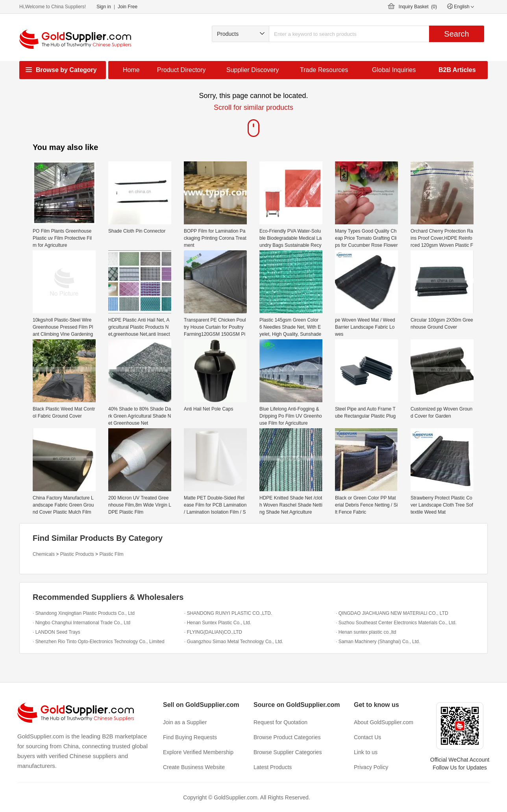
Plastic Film (111, 554)
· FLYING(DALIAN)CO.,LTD (213, 632)
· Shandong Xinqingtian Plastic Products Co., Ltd (84, 613)
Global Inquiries (394, 70)
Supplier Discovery (253, 70)
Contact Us (367, 737)
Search (456, 34)
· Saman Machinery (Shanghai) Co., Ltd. (378, 642)
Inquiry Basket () (418, 7)
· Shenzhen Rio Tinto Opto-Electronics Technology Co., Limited (99, 642)
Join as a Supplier (185, 722)
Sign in (104, 7)
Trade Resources (324, 70)
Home (131, 70)
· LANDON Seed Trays (56, 632)
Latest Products (273, 767)
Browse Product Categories (287, 737)
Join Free (128, 7)
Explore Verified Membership (198, 752)
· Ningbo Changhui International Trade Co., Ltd (81, 623)
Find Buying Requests (190, 737)
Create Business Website (194, 767)
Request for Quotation (280, 722)
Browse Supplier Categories (288, 752)
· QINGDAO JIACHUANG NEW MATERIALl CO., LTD (392, 613)
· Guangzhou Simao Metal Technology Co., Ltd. (234, 642)
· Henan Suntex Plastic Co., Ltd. (218, 623)
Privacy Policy (371, 767)
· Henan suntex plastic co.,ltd (366, 632)
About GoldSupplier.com (384, 722)
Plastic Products (77, 554)
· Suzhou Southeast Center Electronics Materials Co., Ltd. (396, 623)
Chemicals (44, 554)
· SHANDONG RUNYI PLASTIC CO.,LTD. (228, 613)
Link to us (366, 752)
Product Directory (181, 70)
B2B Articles (457, 70)
